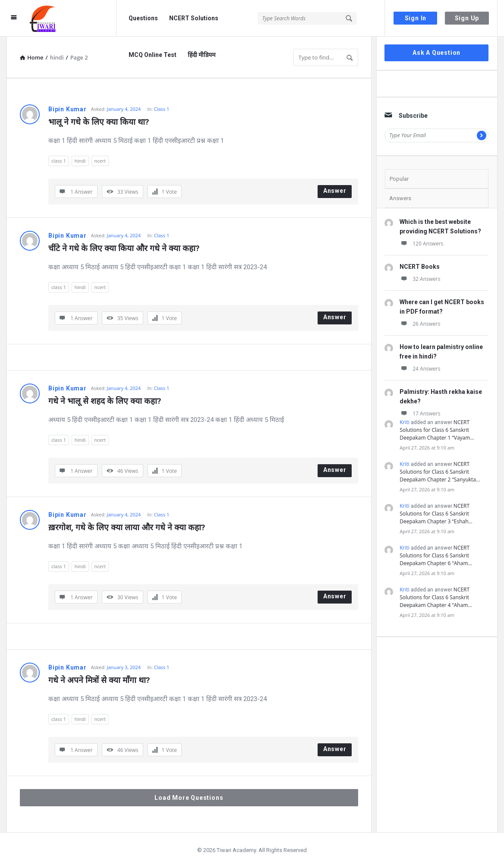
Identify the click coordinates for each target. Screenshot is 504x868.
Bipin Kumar (68, 109)
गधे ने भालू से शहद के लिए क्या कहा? (105, 401)
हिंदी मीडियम (202, 55)
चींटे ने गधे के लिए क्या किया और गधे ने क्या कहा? (124, 248)
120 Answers (421, 244)
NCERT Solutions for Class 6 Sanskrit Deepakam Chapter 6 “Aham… (436, 555)
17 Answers (420, 414)
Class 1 (162, 109)
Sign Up (467, 18)
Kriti (405, 422)
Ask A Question (436, 53)
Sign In (416, 18)
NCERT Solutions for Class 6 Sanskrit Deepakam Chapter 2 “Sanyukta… (440, 472)
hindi (80, 161)
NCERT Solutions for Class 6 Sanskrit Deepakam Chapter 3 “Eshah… (436, 514)
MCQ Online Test (153, 55)
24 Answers (420, 369)
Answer (335, 191)
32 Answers (420, 279)
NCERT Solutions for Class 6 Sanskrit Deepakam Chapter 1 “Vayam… (437, 430)
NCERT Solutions (194, 18)
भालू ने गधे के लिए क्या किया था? (99, 122)
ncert (100, 161)
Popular (399, 179)
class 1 (59, 161)
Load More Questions (189, 798)
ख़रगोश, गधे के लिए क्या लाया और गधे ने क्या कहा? (127, 527)
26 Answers (420, 324)
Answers (400, 198)
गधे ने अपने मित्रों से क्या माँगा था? (99, 680)
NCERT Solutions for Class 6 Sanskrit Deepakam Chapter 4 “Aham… (436, 597)
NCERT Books (420, 267)
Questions (143, 18)
